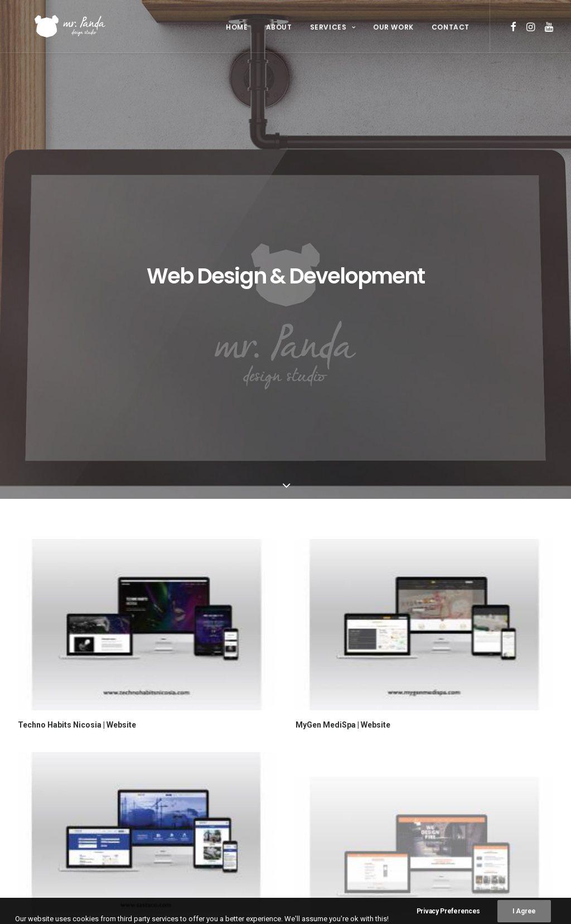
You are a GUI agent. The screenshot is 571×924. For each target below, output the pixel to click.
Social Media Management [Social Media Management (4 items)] (349, 804)
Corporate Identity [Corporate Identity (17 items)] (339, 750)
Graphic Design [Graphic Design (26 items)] (332, 768)
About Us (180, 764)
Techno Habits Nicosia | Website (77, 442)
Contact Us (185, 812)
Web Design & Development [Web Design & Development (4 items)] (350, 839)
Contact (451, 27)
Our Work (393, 27)
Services (333, 27)
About (279, 27)
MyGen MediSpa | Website (343, 442)
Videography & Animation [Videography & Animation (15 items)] (349, 822)
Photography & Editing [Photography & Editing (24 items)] (346, 786)
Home (237, 27)
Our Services (188, 780)
